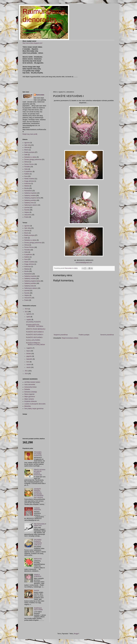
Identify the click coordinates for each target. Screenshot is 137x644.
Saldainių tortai (29, 203)
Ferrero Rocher (29, 164)
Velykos (27, 212)
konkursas (28, 183)
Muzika (27, 188)
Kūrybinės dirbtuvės (31, 401)
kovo (28, 362)
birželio (29, 354)
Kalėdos (27, 174)
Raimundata (40, 95)
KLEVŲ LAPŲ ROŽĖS (33, 340)
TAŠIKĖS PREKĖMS (37, 509)
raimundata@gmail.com (84, 262)
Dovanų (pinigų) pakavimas (33, 159)
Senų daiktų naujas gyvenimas (34, 409)
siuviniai (27, 208)
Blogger (76, 634)
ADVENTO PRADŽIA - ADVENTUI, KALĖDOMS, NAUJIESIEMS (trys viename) (39, 493)
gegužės (29, 356)
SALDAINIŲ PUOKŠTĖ (33, 322)
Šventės (27, 210)
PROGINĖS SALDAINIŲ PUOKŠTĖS (38, 454)
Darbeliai (27, 389)
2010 (27, 374)
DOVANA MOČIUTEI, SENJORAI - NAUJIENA (35, 326)
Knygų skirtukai (29, 181)
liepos (28, 351)
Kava (26, 176)
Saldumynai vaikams (31, 205)
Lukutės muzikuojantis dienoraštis (35, 404)
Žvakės (27, 217)
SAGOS (36, 591)
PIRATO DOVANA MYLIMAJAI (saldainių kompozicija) (40, 472)
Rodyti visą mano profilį (30, 134)
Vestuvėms (28, 215)
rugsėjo (29, 320)
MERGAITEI (38, 559)
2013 (27, 309)
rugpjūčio (29, 348)
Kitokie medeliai (29, 179)
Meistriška (28, 406)
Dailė (26, 155)
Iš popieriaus (28, 171)
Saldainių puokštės (30, 200)
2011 (27, 371)
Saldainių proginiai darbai (32, 198)
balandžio (30, 359)
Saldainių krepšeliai (30, 193)
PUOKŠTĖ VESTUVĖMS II (35, 335)
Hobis (26, 169)
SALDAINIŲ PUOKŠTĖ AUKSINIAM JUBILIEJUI (38, 542)
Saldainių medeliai (30, 196)
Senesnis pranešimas (107, 335)
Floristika (27, 167)
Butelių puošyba (29, 152)
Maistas (27, 186)
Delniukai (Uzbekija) (31, 392)
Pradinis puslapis (84, 335)
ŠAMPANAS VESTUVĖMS (38, 609)
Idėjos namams (29, 399)
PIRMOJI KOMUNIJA (38, 576)
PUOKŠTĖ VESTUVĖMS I (34, 337)
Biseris (27, 150)
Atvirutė (27, 147)
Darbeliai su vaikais (30, 157)
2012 (27, 312)
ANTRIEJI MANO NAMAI (32, 382)
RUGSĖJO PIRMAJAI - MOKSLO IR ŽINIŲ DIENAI (35, 344)
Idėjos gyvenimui (30, 397)
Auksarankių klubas (31, 387)
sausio (29, 367)
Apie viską (28, 145)
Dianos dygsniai (29, 394)
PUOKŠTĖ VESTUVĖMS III (35, 332)
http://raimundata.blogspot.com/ (33, 43)
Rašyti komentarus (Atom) (70, 338)
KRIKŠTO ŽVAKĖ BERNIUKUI (36, 329)
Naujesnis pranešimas (61, 335)
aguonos (27, 143)
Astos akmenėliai (30, 385)
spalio (28, 317)
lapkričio (29, 314)
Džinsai (27, 162)
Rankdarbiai (28, 191)
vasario (29, 365)
